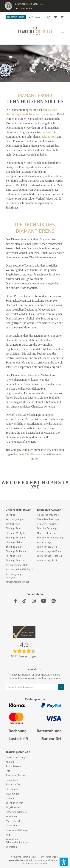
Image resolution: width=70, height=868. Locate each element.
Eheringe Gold (13, 528)
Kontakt (10, 762)
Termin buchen (16, 17)
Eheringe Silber (14, 547)
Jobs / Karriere (13, 766)
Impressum (12, 847)
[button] (64, 862)
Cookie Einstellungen (17, 757)
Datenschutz (12, 825)
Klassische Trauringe (48, 515)
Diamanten (49, 137)
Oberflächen (32, 454)
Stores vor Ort (13, 784)
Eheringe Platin (14, 542)
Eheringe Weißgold (15, 533)
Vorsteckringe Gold (47, 547)
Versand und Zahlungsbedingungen (17, 841)
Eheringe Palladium (16, 551)
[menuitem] (19, 515)
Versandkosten (16, 860)
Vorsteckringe (13, 524)
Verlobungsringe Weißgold (19, 569)
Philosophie (12, 789)
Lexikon (10, 798)
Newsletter (11, 816)
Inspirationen (13, 794)
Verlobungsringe (14, 519)
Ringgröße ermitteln (16, 812)
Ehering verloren (14, 803)
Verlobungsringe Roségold (14, 576)
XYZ (35, 486)
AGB (8, 835)
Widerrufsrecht (13, 821)
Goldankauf (12, 780)
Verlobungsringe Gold (17, 565)
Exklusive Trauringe (47, 524)
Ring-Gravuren (13, 807)
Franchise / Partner (16, 775)
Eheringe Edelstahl (16, 560)
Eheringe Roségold (16, 538)
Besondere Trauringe (48, 519)
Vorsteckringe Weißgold (49, 551)
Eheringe (10, 515)
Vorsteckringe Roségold (49, 556)
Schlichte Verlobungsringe (51, 538)
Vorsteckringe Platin (48, 560)
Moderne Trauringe (47, 533)
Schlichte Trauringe (47, 528)
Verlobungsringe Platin (18, 582)
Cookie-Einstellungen (17, 830)
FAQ (8, 771)
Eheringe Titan (13, 556)
